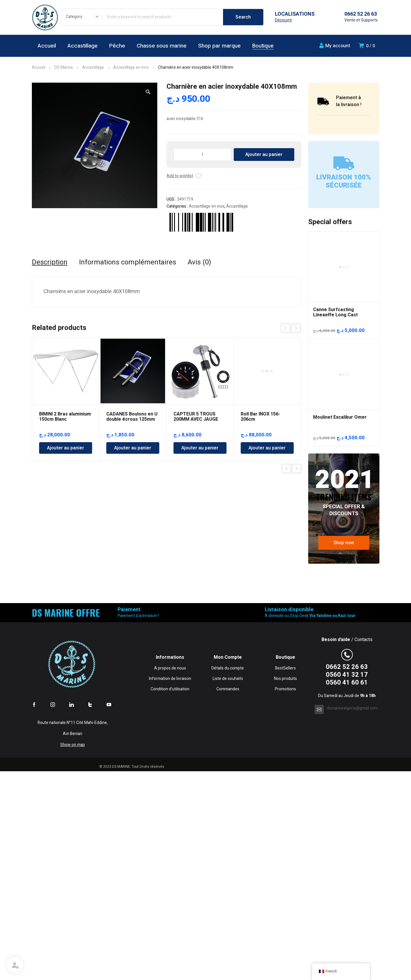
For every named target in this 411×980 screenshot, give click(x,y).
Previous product (286, 469)
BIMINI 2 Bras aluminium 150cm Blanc (65, 417)
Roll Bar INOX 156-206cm (260, 357)
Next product (297, 469)
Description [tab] (50, 262)
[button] (148, 92)
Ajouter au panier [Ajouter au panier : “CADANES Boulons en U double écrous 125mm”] (133, 448)
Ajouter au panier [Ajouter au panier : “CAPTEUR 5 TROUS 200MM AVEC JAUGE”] (200, 448)
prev (286, 328)
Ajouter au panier (264, 155)
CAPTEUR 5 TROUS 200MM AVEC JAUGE (196, 417)
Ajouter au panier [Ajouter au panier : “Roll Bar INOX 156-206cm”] (267, 388)
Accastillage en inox (131, 67)
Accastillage (93, 67)
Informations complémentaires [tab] (128, 262)
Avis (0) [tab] (199, 262)
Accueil (39, 67)
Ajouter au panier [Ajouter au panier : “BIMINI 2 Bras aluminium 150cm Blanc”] (65, 448)
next (296, 328)
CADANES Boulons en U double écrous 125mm (132, 417)
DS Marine (64, 67)
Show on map (73, 953)
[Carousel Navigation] (291, 328)
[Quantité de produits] (203, 155)
